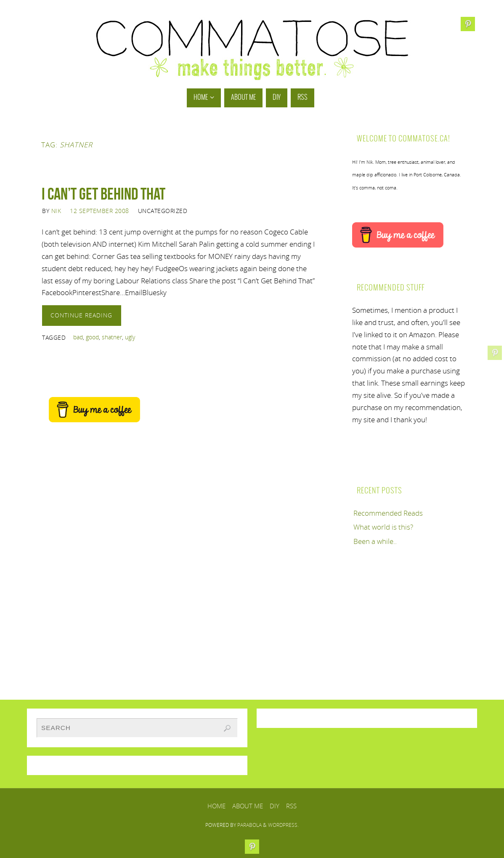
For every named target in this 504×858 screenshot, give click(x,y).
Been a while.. (375, 541)
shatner (112, 337)
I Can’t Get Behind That (103, 194)
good (92, 337)
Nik (56, 211)
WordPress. (283, 825)
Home (216, 806)
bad (78, 337)
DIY (275, 806)
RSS (291, 806)
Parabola (249, 825)
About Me (248, 806)
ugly (130, 337)
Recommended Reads (388, 513)
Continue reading (81, 315)
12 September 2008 (99, 211)
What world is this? (383, 527)
